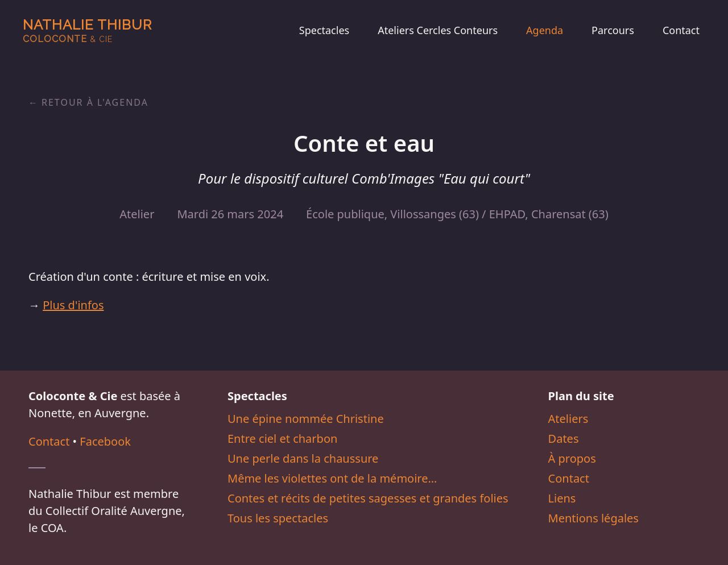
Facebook (105, 441)
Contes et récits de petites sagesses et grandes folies (368, 498)
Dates (564, 439)
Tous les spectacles (278, 518)
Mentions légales (593, 518)
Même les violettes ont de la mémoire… (332, 478)
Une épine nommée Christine (306, 419)
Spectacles (324, 30)
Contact (681, 30)
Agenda (545, 30)
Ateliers (568, 419)
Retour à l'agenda (95, 102)
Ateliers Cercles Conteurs (438, 30)
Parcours (613, 30)
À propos (572, 458)
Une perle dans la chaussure (303, 458)
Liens (562, 498)
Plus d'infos (73, 305)
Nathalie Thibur (87, 30)
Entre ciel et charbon (282, 439)
